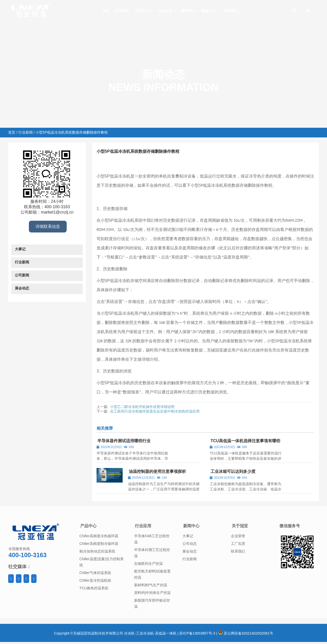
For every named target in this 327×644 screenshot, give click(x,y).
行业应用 (143, 526)
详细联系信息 (48, 226)
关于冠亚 (240, 526)
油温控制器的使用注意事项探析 (157, 471)
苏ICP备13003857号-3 (197, 633)
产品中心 (88, 526)
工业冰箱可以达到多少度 (233, 471)
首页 (12, 132)
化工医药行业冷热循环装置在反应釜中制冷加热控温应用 (155, 411)
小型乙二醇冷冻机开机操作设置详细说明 (142, 407)
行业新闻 (26, 132)
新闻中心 (191, 526)
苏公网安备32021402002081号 (246, 633)
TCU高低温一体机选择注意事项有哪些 (245, 441)
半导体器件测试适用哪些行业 (124, 441)
